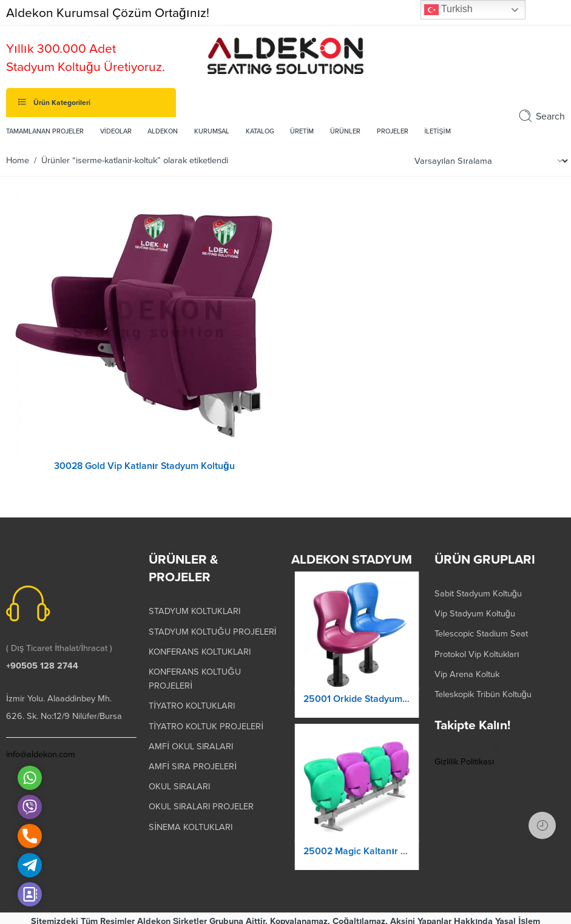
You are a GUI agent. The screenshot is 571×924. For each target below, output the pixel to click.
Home (18, 160)
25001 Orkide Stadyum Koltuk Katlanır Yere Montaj (356, 704)
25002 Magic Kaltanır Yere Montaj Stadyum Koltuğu (356, 857)
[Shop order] (489, 161)
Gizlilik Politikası (465, 756)
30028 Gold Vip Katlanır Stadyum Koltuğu (144, 466)
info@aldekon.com (41, 749)
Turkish (448, 10)
